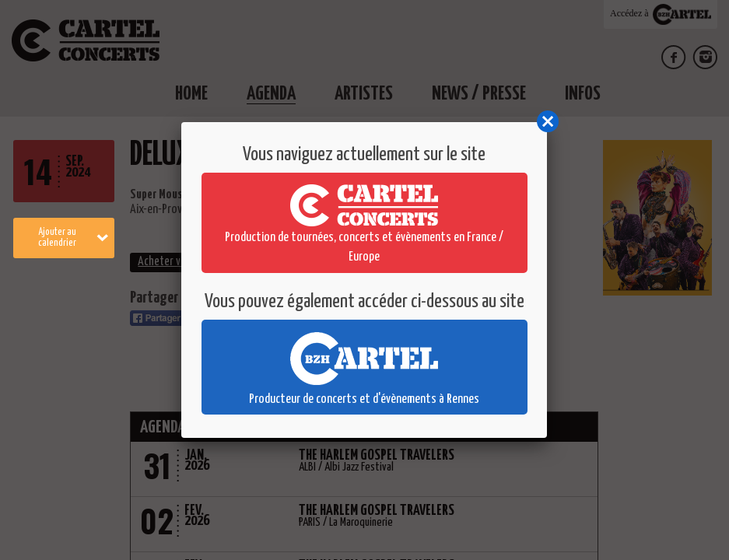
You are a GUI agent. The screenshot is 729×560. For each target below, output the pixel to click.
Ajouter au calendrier (74, 238)
